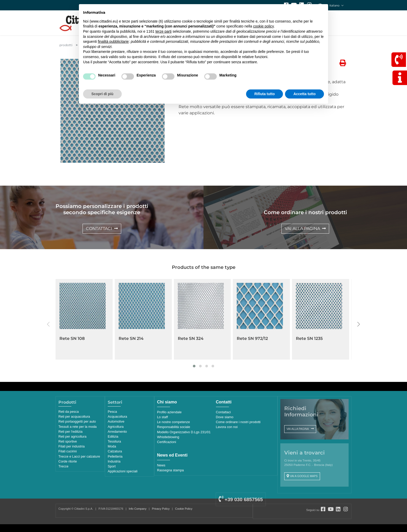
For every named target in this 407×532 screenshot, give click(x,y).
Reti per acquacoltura (74, 416)
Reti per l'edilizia (70, 432)
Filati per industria (72, 446)
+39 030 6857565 (241, 499)
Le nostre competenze (174, 422)
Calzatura (115, 451)
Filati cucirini (67, 451)
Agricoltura (116, 427)
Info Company (138, 509)
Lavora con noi (227, 427)
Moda (112, 446)
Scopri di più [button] (102, 94)
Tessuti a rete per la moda (77, 427)
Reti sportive (68, 441)
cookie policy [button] (263, 26)
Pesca (112, 412)
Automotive (116, 421)
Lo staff (162, 417)
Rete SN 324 (191, 338)
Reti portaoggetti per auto (77, 421)
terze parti (164, 31)
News (161, 465)
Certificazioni (167, 442)
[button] (194, 366)
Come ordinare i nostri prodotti (238, 422)
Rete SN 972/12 (252, 338)
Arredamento (117, 432)
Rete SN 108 (72, 338)
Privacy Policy (161, 509)
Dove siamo (225, 417)
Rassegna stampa (170, 470)
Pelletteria (115, 456)
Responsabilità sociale (174, 427)
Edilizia (113, 436)
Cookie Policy (184, 509)
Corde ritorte (68, 461)
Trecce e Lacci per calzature (79, 456)
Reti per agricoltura (72, 436)
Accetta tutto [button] (304, 94)
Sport (112, 466)
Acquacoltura (117, 416)
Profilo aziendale (169, 412)
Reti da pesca (69, 412)
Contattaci (223, 412)
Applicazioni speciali (123, 471)
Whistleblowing (168, 437)
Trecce (63, 466)
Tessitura (114, 441)
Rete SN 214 (131, 338)
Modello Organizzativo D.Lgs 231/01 (184, 432)
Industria (114, 461)
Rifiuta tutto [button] (265, 94)
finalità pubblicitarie (113, 41)
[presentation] (48, 324)
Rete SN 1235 (309, 338)
